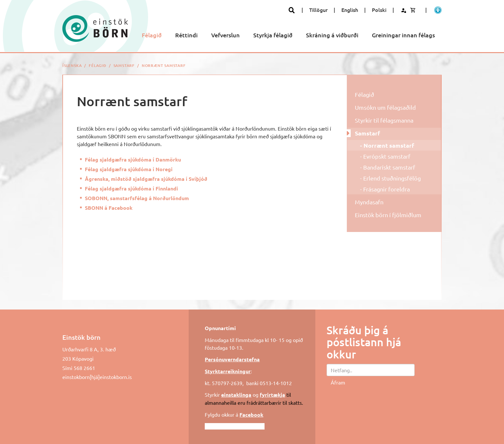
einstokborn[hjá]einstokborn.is (97, 377)
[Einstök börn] (95, 28)
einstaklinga (236, 395)
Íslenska (72, 65)
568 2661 (84, 368)
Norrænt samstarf (164, 65)
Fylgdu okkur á (234, 414)
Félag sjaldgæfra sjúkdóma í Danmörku (133, 159)
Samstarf (124, 65)
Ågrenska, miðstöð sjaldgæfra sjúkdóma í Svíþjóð (146, 179)
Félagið (98, 65)
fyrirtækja (272, 395)
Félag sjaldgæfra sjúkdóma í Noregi (129, 169)
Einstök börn (81, 337)
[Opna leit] (292, 10)
